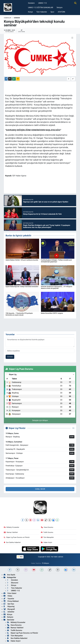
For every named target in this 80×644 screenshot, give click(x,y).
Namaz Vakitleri (11, 532)
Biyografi (9, 609)
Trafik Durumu (47, 532)
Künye (30, 12)
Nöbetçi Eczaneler (12, 527)
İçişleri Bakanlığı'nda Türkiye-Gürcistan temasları (22, 287)
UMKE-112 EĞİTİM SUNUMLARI (41, 7)
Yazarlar (9, 599)
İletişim (60, 7)
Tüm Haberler (42, 12)
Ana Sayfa (9, 575)
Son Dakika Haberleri (12, 542)
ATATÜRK (62, 12)
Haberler (7, 18)
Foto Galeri (10, 593)
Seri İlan (9, 604)
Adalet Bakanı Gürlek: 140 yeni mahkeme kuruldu (22, 260)
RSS (20, 557)
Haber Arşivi (47, 542)
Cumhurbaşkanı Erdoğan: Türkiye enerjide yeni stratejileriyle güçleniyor (56, 261)
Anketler (9, 612)
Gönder (10, 357)
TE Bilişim (45, 563)
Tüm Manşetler (47, 537)
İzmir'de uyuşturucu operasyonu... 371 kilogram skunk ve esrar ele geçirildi (57, 287)
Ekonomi (13, 583)
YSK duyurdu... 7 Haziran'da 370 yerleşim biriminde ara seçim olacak (19, 314)
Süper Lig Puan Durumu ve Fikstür (17, 537)
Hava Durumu (47, 527)
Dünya (12, 585)
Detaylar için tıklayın (40, 420)
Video (8, 596)
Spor (52, 12)
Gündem (31, 3)
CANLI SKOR (40, 489)
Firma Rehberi (11, 601)
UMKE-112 (42, 3)
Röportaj (9, 606)
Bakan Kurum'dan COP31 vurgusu (52, 313)
